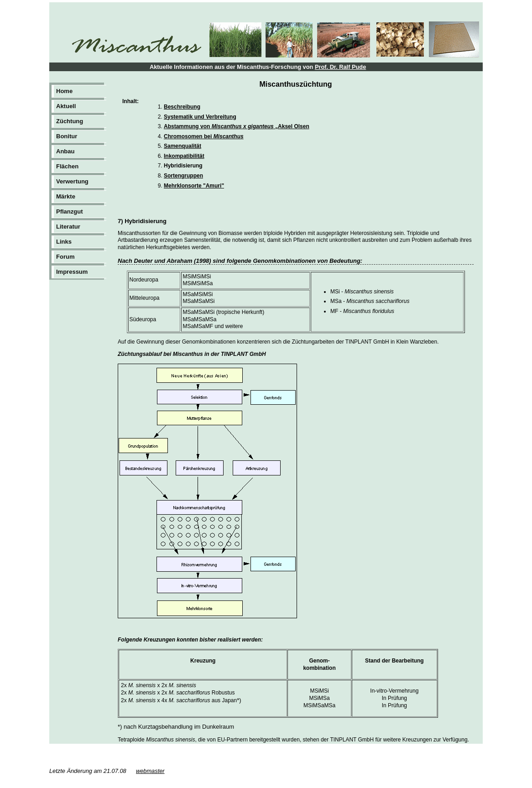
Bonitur (67, 136)
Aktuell (66, 106)
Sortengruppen (183, 176)
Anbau (65, 151)
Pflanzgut (70, 211)
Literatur (68, 227)
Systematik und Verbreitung (200, 117)
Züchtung (70, 121)
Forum (65, 257)
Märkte (66, 196)
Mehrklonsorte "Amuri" (194, 186)
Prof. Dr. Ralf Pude (340, 67)
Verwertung (72, 181)
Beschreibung (182, 107)
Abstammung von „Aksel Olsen (237, 126)
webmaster (150, 771)
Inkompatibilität (184, 156)
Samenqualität (183, 146)
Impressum (72, 272)
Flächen (67, 166)
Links (64, 242)
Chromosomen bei (204, 136)
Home (64, 91)
